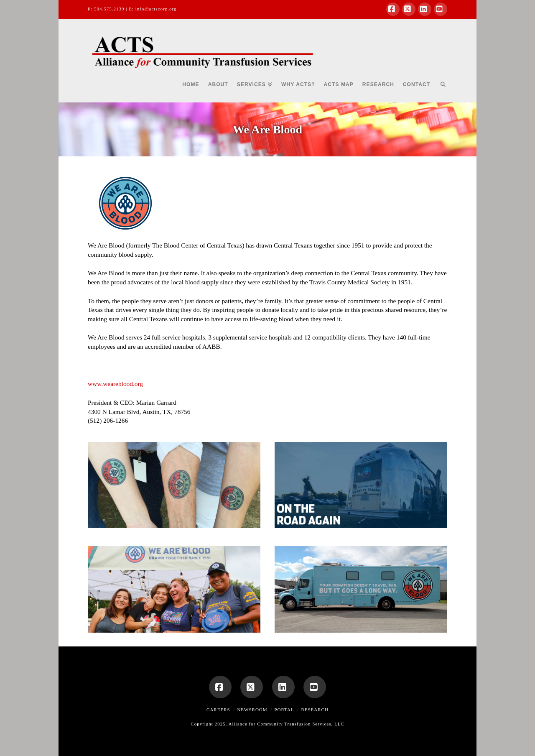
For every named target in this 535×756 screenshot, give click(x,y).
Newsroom (252, 710)
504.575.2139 (109, 9)
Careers (218, 710)
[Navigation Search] (441, 88)
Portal (284, 710)
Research (315, 710)
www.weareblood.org (115, 384)
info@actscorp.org (156, 9)
